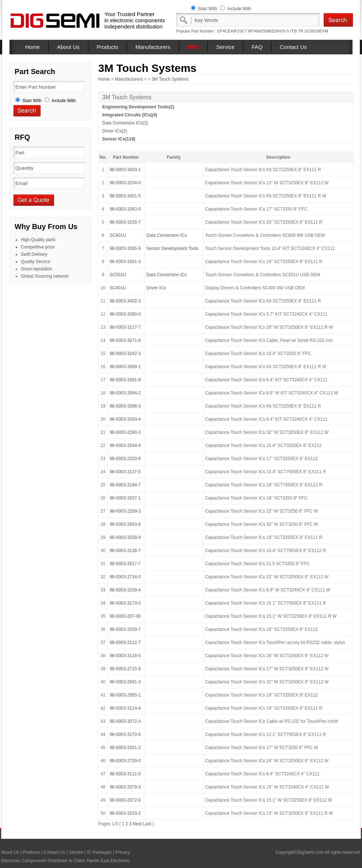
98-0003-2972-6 (125, 800)
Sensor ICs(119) (119, 139)
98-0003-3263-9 (125, 209)
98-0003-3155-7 (125, 222)
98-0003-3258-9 (125, 537)
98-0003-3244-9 (125, 445)
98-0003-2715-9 (125, 669)
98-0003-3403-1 (125, 170)
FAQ (257, 47)
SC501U (118, 275)
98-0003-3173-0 (125, 603)
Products (107, 47)
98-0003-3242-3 (125, 354)
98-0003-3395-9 (125, 248)
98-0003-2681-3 (125, 682)
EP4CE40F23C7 (232, 31)
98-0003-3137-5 (125, 472)
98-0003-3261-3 (125, 262)
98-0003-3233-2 (125, 813)
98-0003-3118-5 (125, 656)
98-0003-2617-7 (125, 564)
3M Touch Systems (170, 79)
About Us (68, 47)
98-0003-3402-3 (125, 301)
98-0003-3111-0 (125, 774)
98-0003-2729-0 (125, 761)
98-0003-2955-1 (125, 695)
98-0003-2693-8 (125, 524)
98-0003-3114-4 (125, 708)
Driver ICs (156, 288)
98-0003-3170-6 (125, 734)
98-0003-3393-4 (125, 419)
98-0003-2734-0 (125, 577)
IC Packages (99, 852)
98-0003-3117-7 (125, 327)
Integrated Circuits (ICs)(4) (130, 115)
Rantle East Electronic (108, 861)
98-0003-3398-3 (125, 406)
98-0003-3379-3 (125, 787)
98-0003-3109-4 (125, 590)
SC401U (118, 288)
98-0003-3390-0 (125, 314)
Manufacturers (153, 47)
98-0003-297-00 (125, 616)
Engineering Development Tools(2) (138, 107)
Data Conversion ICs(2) (125, 123)
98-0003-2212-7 (125, 643)
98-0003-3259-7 (125, 629)
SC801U (118, 235)
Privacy (122, 852)
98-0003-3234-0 (125, 183)
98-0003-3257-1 (125, 498)
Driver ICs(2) (115, 131)
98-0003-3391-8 (125, 380)
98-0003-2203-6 (125, 459)
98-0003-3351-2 (125, 748)
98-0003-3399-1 (125, 367)
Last (147, 824)
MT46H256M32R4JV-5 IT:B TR (276, 31)
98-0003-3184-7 (125, 485)
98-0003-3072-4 (125, 721)
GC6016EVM (316, 31)
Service (225, 47)
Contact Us (293, 47)
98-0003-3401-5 (125, 196)
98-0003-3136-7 (125, 551)
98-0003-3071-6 (125, 340)
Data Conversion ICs (167, 235)
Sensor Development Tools (172, 248)
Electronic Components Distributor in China (43, 861)
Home (32, 47)
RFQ (193, 47)
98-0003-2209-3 (125, 511)
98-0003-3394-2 (125, 393)
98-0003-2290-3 (125, 432)
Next (137, 824)
